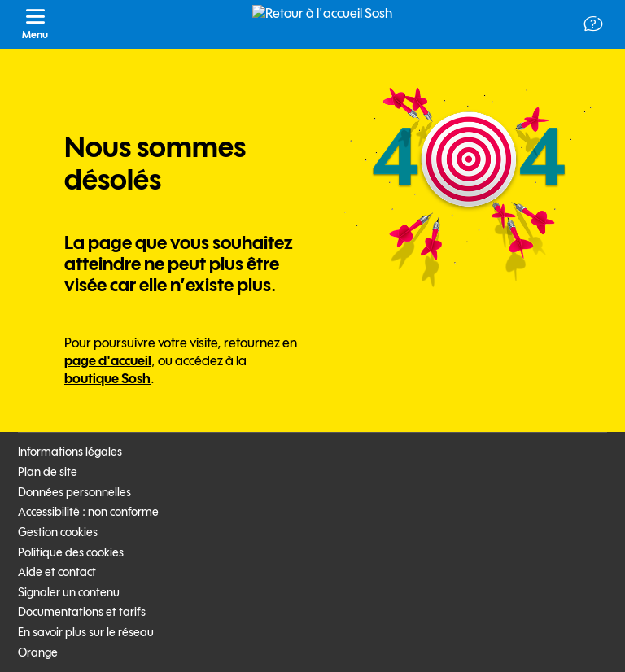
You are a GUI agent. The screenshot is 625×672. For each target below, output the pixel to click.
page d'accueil (108, 360)
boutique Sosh (107, 378)
